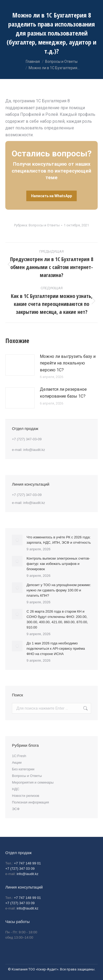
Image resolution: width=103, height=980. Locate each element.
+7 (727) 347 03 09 (20, 869)
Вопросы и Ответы (44, 225)
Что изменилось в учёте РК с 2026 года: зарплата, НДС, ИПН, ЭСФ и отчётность (59, 540)
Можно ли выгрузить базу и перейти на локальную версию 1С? (68, 363)
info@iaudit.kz (34, 450)
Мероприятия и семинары (33, 782)
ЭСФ (16, 809)
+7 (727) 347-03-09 (27, 439)
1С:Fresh (19, 756)
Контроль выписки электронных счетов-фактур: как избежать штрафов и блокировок (58, 564)
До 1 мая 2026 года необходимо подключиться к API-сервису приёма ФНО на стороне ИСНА (56, 649)
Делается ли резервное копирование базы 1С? (63, 393)
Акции (17, 763)
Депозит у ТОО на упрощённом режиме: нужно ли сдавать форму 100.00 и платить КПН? (59, 590)
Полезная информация (30, 802)
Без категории (23, 769)
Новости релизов (26, 796)
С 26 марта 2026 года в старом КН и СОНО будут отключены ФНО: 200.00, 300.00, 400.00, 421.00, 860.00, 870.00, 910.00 (57, 619)
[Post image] (20, 365)
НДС (16, 789)
